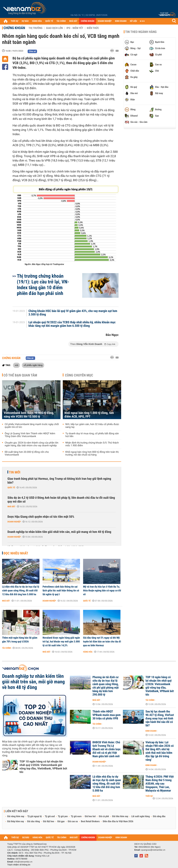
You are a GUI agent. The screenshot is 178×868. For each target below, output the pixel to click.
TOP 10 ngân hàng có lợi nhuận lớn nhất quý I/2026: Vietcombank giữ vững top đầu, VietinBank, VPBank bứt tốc (43, 767)
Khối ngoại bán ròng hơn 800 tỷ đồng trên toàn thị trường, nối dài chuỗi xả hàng (92, 453)
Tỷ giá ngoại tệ (35, 816)
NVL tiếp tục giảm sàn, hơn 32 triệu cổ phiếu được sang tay (92, 426)
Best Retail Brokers (90, 821)
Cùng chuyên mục (79, 375)
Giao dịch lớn (54, 28)
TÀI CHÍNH (61, 21)
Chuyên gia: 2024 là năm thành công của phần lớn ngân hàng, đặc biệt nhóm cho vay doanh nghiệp (32, 444)
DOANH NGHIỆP (105, 21)
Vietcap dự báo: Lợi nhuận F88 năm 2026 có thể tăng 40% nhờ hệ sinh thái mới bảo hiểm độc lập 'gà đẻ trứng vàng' (160, 751)
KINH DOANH (121, 21)
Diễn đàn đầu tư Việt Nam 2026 (118, 821)
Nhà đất (11, 507)
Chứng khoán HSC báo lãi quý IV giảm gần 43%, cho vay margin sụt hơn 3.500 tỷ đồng (73, 313)
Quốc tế (11, 488)
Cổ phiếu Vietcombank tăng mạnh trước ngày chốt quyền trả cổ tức (32, 426)
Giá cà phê (104, 816)
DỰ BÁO (25, 21)
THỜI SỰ (15, 21)
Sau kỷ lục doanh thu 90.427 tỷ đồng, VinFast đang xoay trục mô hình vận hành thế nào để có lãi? (160, 719)
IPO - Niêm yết (75, 28)
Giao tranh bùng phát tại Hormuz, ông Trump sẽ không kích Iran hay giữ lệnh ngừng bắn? (59, 481)
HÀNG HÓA (37, 21)
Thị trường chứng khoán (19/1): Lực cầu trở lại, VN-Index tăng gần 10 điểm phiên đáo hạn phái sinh (43, 285)
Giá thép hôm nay (16, 821)
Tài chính (7, 648)
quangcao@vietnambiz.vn (153, 850)
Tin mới (15, 472)
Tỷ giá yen (63, 816)
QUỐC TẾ (49, 21)
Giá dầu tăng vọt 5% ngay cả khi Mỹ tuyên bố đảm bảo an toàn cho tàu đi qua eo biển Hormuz (102, 642)
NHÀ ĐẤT (73, 21)
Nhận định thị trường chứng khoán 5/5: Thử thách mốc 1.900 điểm (92, 444)
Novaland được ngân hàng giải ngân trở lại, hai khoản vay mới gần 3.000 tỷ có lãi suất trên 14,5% (61, 642)
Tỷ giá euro (76, 816)
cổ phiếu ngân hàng (33, 365)
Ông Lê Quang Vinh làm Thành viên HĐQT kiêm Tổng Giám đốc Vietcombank (30, 435)
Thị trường (35, 28)
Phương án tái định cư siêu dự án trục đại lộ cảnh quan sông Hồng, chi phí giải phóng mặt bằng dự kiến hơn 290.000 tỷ (106, 686)
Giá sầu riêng (33, 821)
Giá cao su (73, 821)
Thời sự (149, 796)
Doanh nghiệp (14, 522)
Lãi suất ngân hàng (141, 816)
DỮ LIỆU (133, 21)
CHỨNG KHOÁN (88, 21)
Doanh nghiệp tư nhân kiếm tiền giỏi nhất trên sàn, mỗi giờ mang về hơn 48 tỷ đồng (59, 532)
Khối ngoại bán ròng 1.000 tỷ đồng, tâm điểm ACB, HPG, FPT (89, 415)
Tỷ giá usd (50, 816)
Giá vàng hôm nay (16, 816)
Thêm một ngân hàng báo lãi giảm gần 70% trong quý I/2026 (20, 640)
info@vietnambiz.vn (23, 862)
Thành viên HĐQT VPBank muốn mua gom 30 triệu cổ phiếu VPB (107, 715)
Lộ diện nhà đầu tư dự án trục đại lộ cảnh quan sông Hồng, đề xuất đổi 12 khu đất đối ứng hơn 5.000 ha (21, 591)
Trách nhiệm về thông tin (19, 865)
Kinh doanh (151, 731)
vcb (16, 365)
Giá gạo (61, 821)
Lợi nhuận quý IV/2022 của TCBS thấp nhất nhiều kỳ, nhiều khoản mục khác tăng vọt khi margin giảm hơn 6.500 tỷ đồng (72, 324)
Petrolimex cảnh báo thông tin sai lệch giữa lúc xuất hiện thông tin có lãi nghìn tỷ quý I (61, 591)
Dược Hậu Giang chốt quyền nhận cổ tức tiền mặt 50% (41, 517)
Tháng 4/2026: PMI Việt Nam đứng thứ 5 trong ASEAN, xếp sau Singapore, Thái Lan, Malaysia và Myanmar (160, 784)
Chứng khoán (14, 28)
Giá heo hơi (90, 816)
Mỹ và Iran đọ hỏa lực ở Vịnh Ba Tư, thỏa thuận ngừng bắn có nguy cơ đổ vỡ (102, 591)
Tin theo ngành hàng (141, 32)
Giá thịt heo (48, 821)
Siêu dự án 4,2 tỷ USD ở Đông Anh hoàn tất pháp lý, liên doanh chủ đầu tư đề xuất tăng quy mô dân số (61, 500)
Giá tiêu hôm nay (120, 816)
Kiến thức (93, 28)
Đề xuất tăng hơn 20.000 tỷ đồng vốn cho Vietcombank (27, 453)
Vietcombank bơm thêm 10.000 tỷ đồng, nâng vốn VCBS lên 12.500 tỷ (29, 415)
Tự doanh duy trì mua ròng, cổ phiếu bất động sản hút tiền (92, 435)
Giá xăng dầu (159, 816)
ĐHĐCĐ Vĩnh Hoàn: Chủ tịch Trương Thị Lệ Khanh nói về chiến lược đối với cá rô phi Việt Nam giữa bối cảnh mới (107, 749)
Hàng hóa (88, 652)
